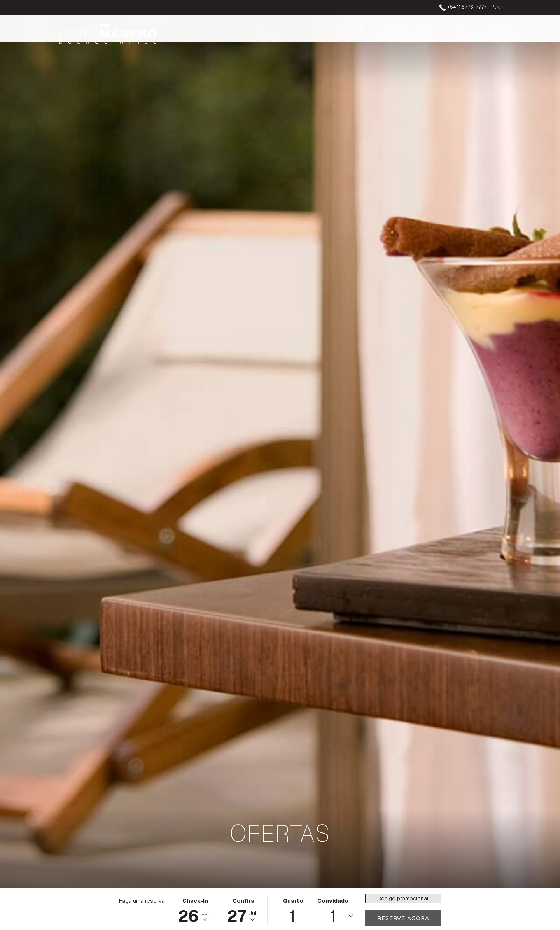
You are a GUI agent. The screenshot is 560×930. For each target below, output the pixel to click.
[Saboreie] (314, 28)
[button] (195, 910)
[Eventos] (388, 28)
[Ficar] (279, 28)
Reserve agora (403, 918)
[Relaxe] (352, 28)
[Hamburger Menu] (493, 28)
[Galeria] (466, 28)
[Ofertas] (428, 28)
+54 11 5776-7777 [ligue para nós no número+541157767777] (463, 7)
